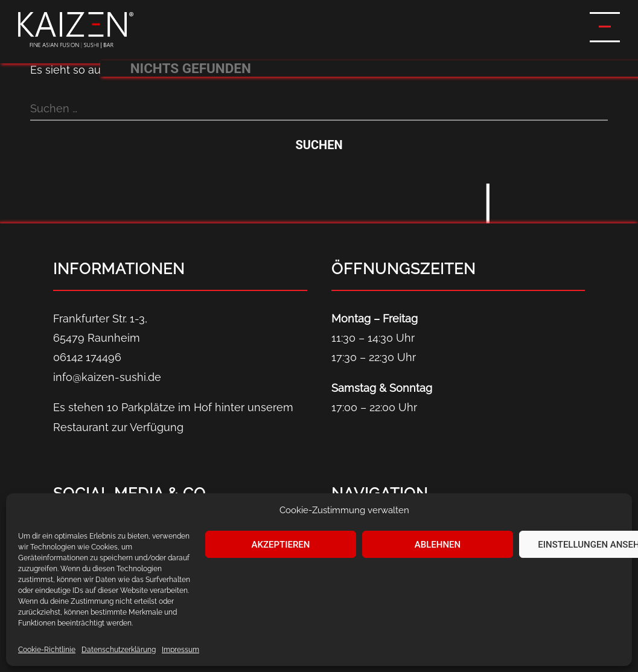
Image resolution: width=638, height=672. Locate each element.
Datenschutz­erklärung (119, 650)
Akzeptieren (281, 545)
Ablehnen (438, 545)
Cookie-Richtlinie (47, 650)
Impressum (180, 650)
